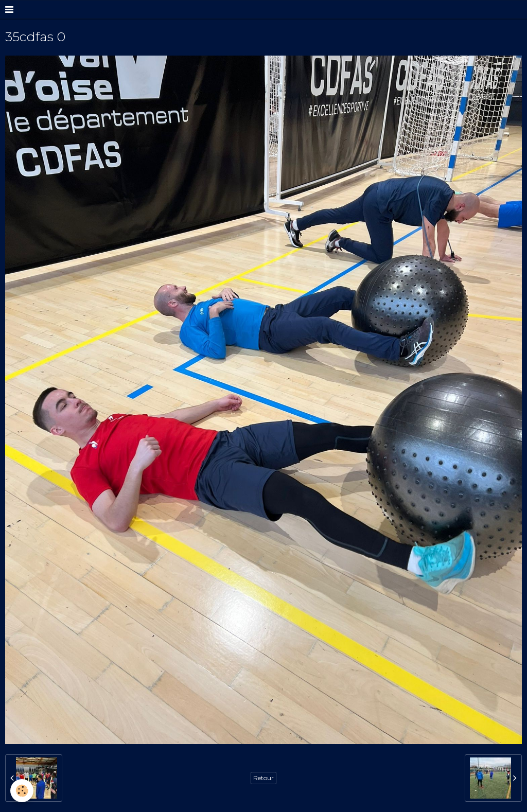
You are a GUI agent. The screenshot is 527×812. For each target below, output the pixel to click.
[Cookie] (22, 791)
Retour (263, 778)
